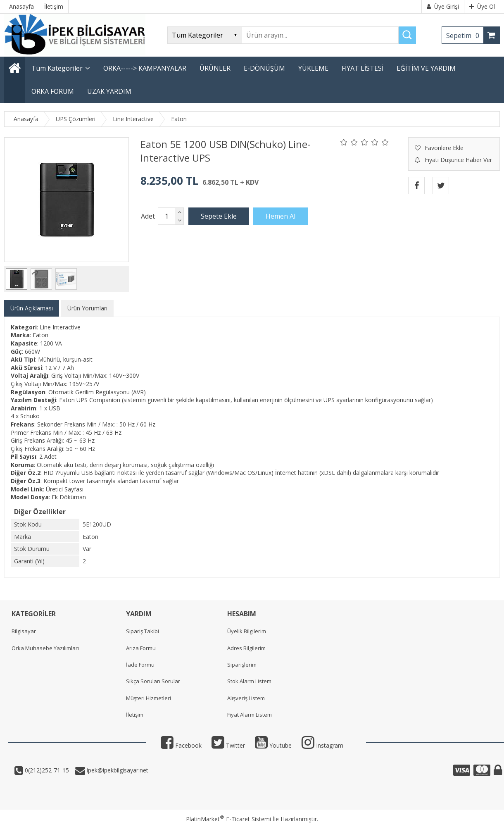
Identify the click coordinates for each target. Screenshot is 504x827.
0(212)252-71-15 (46, 770)
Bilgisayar (24, 631)
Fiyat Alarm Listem (250, 715)
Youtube (273, 745)
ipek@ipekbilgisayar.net (117, 770)
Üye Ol (482, 6)
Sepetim (465, 36)
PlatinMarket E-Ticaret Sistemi (228, 819)
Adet (148, 216)
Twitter (228, 745)
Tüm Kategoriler (57, 68)
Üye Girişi (443, 6)
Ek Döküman (69, 497)
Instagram (322, 745)
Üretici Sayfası (65, 489)
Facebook (181, 745)
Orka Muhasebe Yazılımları (45, 648)
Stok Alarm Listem (249, 681)
